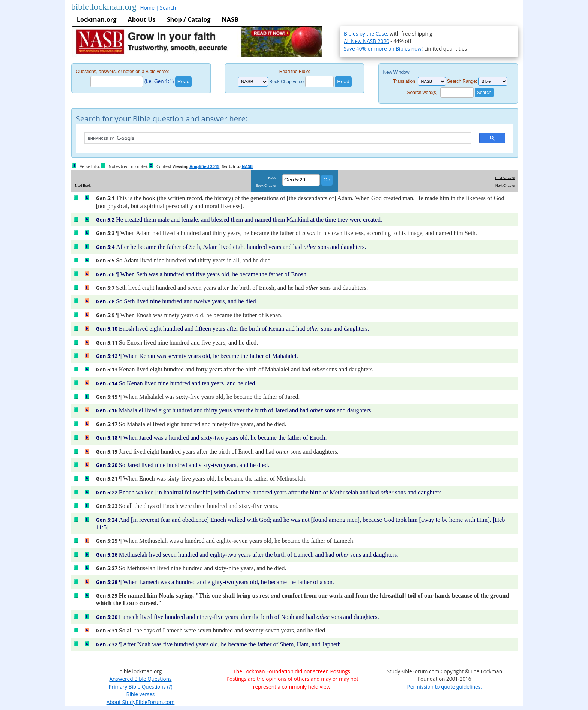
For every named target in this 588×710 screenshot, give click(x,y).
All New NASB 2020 (367, 41)
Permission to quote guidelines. (445, 687)
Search (168, 8)
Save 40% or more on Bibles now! (383, 49)
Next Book (83, 186)
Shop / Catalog (189, 19)
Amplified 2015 (204, 166)
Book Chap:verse (286, 82)
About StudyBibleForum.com (141, 702)
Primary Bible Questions (137, 687)
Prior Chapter (505, 178)
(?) (169, 687)
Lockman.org (97, 19)
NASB (230, 19)
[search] (274, 138)
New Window (396, 72)
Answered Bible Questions (140, 679)
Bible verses (141, 694)
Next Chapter (505, 186)
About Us (141, 19)
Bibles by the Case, (366, 34)
